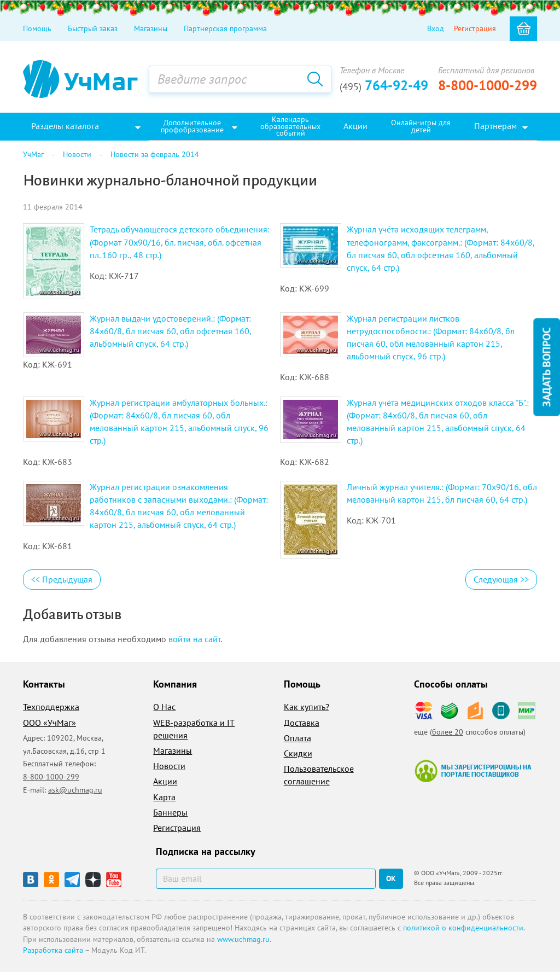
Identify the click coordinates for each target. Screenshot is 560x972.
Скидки (298, 753)
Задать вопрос (546, 367)
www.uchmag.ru (243, 939)
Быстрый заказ (93, 28)
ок (391, 878)
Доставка (302, 723)
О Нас (164, 707)
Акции (165, 781)
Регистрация (475, 28)
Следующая (501, 579)
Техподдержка (51, 707)
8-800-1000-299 (488, 85)
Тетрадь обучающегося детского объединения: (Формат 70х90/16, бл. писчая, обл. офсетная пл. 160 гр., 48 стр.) (180, 242)
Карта (164, 797)
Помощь (37, 28)
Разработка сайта (53, 950)
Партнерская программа (225, 28)
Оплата (297, 738)
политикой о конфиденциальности (463, 928)
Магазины (151, 28)
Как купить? (307, 707)
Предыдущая (62, 579)
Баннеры (170, 812)
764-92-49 (384, 85)
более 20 (448, 732)
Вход (436, 28)
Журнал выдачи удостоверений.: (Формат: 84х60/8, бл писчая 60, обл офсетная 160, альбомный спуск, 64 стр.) (170, 331)
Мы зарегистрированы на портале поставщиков (473, 771)
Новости (169, 766)
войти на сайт (194, 639)
